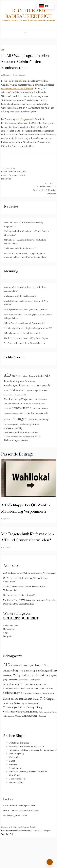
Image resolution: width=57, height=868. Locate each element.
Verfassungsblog (16, 754)
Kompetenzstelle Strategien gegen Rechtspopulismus (33, 750)
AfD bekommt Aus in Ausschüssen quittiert (23, 333)
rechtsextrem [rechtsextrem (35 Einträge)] (21, 408)
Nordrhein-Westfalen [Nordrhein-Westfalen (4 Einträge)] (12, 403)
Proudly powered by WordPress (16, 831)
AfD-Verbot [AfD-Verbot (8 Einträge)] (17, 376)
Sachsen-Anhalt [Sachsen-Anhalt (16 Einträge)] (39, 413)
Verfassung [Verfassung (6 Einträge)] (43, 419)
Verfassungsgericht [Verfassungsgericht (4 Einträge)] (11, 424)
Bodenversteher (10, 626)
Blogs (6, 633)
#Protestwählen (16, 782)
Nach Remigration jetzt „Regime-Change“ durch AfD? (28, 328)
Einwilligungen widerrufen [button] (15, 816)
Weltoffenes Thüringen (19, 743)
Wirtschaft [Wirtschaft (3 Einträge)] (24, 440)
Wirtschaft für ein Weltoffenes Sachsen (26, 746)
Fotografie (8, 636)
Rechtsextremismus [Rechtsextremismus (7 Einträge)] (39, 408)
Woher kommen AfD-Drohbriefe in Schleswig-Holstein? (45, 190)
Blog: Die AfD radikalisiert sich (28, 14)
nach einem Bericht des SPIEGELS (17, 89)
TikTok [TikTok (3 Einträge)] (30, 420)
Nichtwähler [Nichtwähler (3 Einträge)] (43, 400)
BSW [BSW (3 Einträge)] (22, 381)
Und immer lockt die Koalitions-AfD (20, 248)
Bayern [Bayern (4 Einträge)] (32, 376)
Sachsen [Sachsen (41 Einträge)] (25, 413)
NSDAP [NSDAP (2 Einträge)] (28, 404)
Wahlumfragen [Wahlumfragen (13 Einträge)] (12, 440)
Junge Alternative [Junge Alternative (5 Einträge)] (40, 391)
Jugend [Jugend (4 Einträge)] (29, 391)
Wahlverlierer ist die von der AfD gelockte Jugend (26, 338)
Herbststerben (10, 629)
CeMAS (12, 761)
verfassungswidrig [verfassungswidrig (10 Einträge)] (13, 428)
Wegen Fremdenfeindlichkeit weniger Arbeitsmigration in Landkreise (14, 175)
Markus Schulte (20, 75)
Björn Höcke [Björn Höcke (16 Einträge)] (43, 376)
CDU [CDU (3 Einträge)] (24, 386)
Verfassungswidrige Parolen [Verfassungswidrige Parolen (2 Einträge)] (13, 437)
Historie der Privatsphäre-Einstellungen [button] (21, 810)
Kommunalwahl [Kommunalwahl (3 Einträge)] (9, 395)
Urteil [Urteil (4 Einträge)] (35, 419)
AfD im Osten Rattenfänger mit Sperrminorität (25, 323)
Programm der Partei (31, 119)
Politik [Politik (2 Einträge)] (43, 404)
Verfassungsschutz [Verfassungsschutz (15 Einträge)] (29, 424)
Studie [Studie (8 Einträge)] (7, 419)
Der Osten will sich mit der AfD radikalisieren (24, 343)
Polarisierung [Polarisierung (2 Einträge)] (36, 404)
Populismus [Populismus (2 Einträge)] (8, 408)
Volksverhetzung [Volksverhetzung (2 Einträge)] (28, 437)
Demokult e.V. (15, 768)
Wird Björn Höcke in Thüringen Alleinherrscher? (26, 310)
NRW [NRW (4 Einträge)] (23, 403)
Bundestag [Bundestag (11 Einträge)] (30, 381)
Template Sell (7, 834)
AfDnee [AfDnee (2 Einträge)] (26, 376)
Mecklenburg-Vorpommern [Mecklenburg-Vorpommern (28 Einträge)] (21, 399)
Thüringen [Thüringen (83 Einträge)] (19, 419)
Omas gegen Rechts (18, 779)
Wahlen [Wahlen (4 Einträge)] (38, 436)
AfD (3, 50)
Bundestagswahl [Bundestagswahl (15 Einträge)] (13, 386)
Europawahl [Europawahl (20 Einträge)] (43, 386)
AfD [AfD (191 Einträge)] (7, 375)
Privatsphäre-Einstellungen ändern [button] (19, 806)
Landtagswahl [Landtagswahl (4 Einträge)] (21, 395)
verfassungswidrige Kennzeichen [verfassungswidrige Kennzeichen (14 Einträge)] (21, 432)
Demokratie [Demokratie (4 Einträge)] (31, 386)
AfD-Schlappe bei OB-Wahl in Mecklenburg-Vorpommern (29, 573)
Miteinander (14, 757)
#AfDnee (13, 764)
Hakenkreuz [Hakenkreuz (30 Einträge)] (18, 390)
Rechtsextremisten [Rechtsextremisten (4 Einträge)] (11, 414)
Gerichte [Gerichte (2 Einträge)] (7, 391)
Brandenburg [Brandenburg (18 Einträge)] (12, 381)
